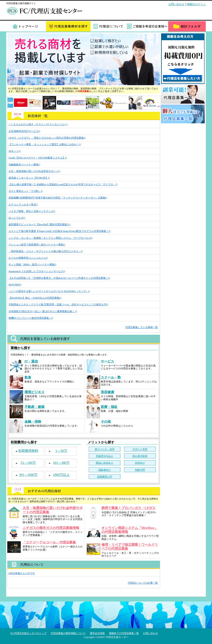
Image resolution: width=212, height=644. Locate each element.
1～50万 (61, 451)
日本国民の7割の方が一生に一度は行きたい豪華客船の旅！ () (43, 311)
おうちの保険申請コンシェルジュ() (28, 258)
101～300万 (61, 463)
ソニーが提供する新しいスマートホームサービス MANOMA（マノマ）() (49, 291)
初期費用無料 (28, 451)
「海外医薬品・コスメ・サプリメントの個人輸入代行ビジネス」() (46, 251)
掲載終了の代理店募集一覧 (124, 633)
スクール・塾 (111, 377)
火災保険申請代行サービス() (24, 131)
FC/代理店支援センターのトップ (28, 633)
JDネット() (14, 151)
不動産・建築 (35, 407)
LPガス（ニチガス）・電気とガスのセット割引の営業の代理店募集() (47, 138)
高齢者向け (105, 470)
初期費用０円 (105, 477)
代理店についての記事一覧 (143, 583)
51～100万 (28, 463)
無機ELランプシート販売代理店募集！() (31, 318)
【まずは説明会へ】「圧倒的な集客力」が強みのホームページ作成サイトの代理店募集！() (59, 278)
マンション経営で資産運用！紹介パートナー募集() (37, 245)
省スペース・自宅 (105, 449)
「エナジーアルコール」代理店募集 (49, 542)
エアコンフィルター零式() (23, 205)
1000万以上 (61, 475)
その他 (106, 421)
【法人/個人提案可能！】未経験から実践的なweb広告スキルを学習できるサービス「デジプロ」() (63, 184)
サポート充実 (140, 449)
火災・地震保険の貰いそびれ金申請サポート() (34, 171)
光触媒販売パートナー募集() (24, 165)
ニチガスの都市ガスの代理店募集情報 (51, 528)
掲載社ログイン (196, 4)
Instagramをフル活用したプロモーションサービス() (37, 271)
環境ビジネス (35, 392)
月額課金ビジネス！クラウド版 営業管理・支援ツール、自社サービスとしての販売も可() (58, 304)
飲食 (28, 377)
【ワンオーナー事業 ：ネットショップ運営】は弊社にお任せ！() (45, 144)
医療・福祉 (109, 407)
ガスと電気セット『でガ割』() (26, 191)
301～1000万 (28, 475)
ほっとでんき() (17, 218)
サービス (107, 361)
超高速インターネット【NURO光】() (29, 178)
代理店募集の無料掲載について (68, 633)
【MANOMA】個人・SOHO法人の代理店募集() (35, 298)
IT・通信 (31, 361)
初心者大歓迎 (140, 456)
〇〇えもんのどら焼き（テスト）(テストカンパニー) (38, 124)
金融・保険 (33, 421)
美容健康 (107, 392)
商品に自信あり (105, 463)
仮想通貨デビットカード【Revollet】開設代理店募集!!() (39, 224)
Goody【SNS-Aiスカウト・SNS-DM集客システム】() (38, 158)
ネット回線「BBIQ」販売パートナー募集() (32, 264)
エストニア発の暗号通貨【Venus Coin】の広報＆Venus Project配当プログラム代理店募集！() (59, 231)
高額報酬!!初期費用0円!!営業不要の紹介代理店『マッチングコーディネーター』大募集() (58, 198)
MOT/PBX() (15, 285)
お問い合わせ (176, 4)
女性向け (140, 463)
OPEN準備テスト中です (22, 573)
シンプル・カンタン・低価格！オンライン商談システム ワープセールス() (51, 238)
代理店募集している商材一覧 (142, 327)
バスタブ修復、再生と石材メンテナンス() (32, 211)
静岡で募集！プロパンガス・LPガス (128, 508)
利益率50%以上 (105, 456)
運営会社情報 (97, 633)
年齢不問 (140, 470)
